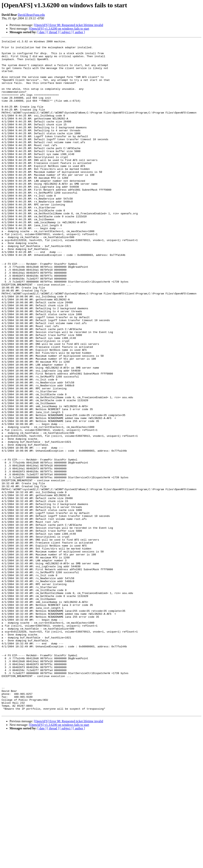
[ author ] (79, 32)
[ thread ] (53, 32)
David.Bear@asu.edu (31, 15)
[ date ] (42, 32)
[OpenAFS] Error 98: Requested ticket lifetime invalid (68, 25)
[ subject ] (66, 32)
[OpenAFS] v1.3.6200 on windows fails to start (59, 29)
